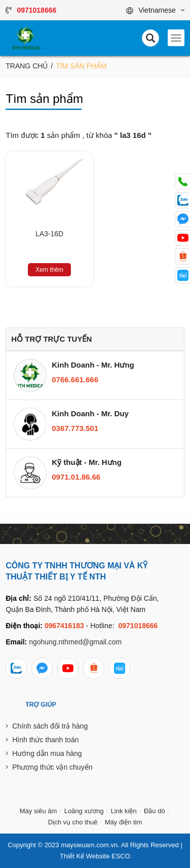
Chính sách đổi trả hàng (50, 726)
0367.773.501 (75, 428)
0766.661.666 (75, 379)
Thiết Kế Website (85, 856)
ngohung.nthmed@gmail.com (75, 642)
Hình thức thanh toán (45, 740)
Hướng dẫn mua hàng (47, 753)
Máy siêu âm (39, 811)
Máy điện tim (123, 822)
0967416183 (64, 626)
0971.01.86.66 (76, 477)
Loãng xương (84, 811)
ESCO (121, 856)
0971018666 (138, 626)
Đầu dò (155, 811)
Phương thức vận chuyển (52, 767)
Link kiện (124, 811)
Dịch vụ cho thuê (73, 822)
